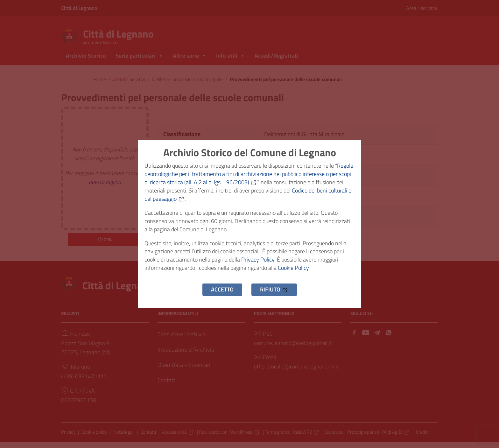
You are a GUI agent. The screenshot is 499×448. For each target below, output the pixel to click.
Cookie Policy (293, 271)
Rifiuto (274, 294)
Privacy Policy (258, 262)
